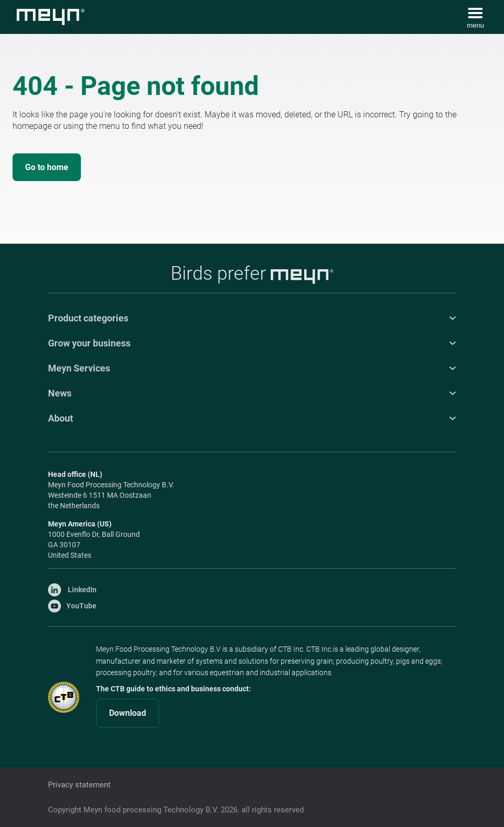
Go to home (47, 167)
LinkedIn (72, 590)
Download (128, 713)
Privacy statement (79, 785)
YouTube (72, 606)
